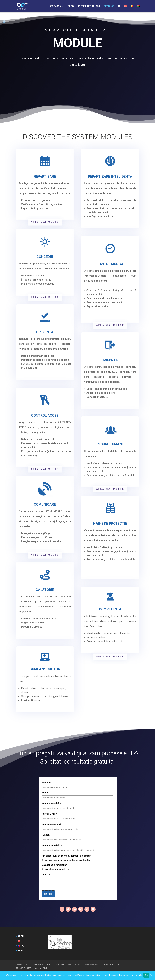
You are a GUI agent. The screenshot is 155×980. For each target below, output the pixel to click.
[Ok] (151, 975)
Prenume (46, 782)
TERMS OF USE (23, 968)
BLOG (71, 6)
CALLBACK (38, 964)
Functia (46, 835)
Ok (146, 975)
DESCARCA (55, 6)
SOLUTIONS (74, 964)
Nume (45, 793)
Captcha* (46, 874)
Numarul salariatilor (52, 845)
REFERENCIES (91, 964)
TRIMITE (48, 894)
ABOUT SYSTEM (55, 964)
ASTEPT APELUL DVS (89, 6)
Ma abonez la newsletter (54, 865)
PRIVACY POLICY (111, 964)
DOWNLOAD (22, 964)
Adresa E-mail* (49, 814)
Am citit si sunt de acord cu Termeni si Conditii (68, 860)
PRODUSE (109, 6)
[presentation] (65, 883)
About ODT (41, 968)
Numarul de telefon (52, 803)
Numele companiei (51, 824)
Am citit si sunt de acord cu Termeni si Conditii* (66, 856)
